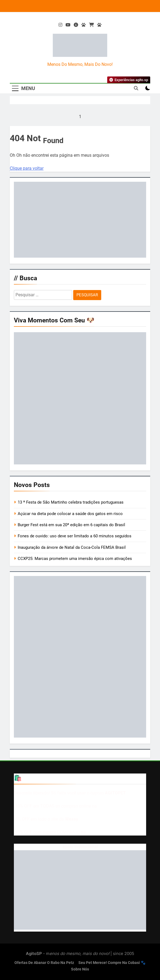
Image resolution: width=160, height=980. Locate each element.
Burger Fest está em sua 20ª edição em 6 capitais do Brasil (71, 525)
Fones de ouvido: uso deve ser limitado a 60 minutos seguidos (75, 536)
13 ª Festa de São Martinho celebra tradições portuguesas (71, 502)
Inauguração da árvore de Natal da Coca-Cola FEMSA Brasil (72, 547)
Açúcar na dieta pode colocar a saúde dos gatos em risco (70, 514)
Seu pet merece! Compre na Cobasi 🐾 (112, 963)
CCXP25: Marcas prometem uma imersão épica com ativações (75, 559)
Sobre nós (80, 969)
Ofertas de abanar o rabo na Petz (44, 963)
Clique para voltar (27, 168)
